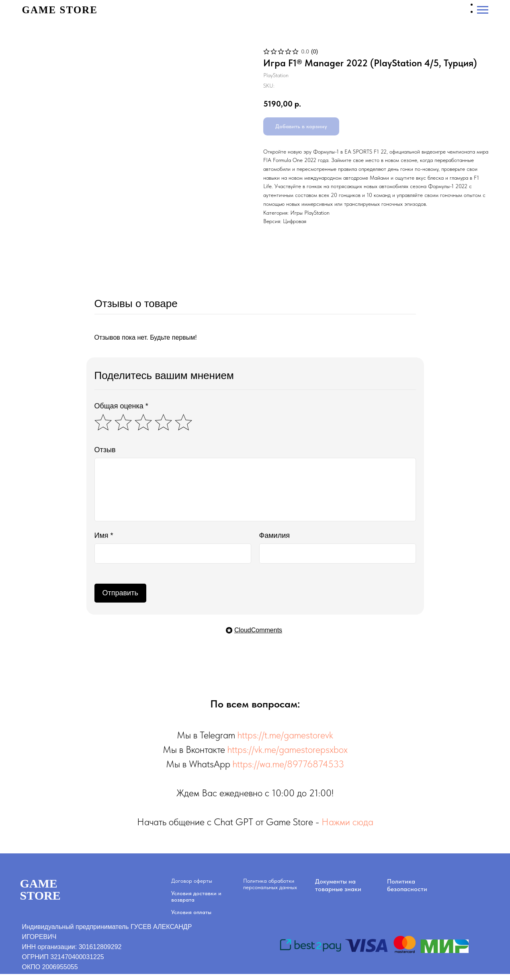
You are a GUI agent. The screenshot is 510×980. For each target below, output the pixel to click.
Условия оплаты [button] (191, 912)
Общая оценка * (121, 406)
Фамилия (274, 535)
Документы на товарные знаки (338, 885)
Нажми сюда (347, 822)
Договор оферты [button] (192, 881)
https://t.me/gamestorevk (285, 735)
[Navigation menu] (483, 10)
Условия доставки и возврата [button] (196, 896)
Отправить (120, 593)
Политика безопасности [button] (407, 885)
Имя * (104, 535)
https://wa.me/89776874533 (288, 764)
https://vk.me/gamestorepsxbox (288, 749)
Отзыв (105, 450)
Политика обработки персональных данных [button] (270, 884)
